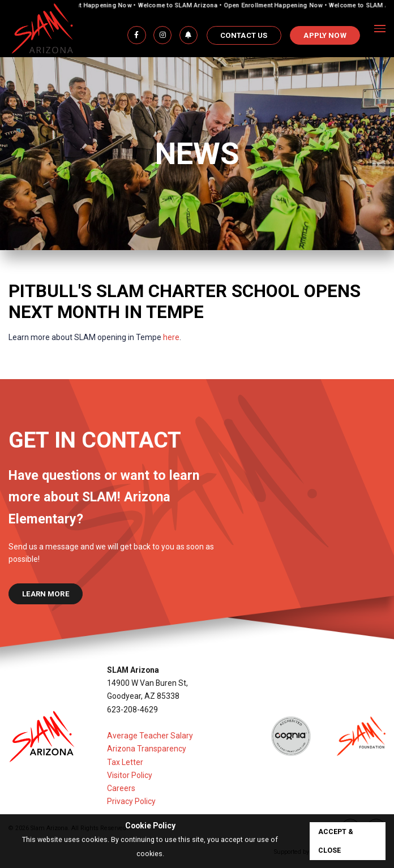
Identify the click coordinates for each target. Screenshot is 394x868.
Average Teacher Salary (150, 736)
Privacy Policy (131, 801)
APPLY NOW (325, 35)
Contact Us (244, 35)
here (171, 337)
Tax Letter (125, 762)
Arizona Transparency (147, 749)
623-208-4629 (132, 710)
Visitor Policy (130, 775)
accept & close (336, 841)
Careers (121, 788)
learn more (46, 594)
